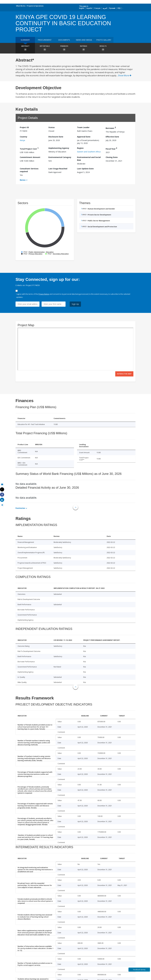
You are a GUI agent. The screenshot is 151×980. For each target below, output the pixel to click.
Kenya (22, 140)
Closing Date (112, 157)
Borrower (111, 128)
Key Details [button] (45, 48)
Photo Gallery (104, 40)
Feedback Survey (139, 970)
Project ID (24, 127)
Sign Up (75, 304)
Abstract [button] (25, 48)
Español (89, 8)
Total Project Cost (29, 148)
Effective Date (112, 137)
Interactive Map (124, 374)
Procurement (45, 40)
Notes (23, 180)
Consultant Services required (29, 170)
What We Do (21, 6)
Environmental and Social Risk (89, 159)
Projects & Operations (35, 6)
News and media (84, 40)
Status (52, 127)
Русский (112, 8)
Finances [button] (64, 48)
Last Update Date (85, 169)
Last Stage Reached (58, 169)
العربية (105, 8)
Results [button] (103, 48)
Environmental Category (60, 157)
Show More (125, 75)
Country (24, 137)
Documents (64, 40)
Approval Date (84, 137)
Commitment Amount (30, 157)
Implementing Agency (59, 148)
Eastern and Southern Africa (89, 152)
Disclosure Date (56, 137)
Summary (25, 40)
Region (80, 148)
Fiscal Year (111, 148)
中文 (119, 8)
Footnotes (20, 508)
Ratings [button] (84, 48)
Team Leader (83, 127)
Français (97, 8)
